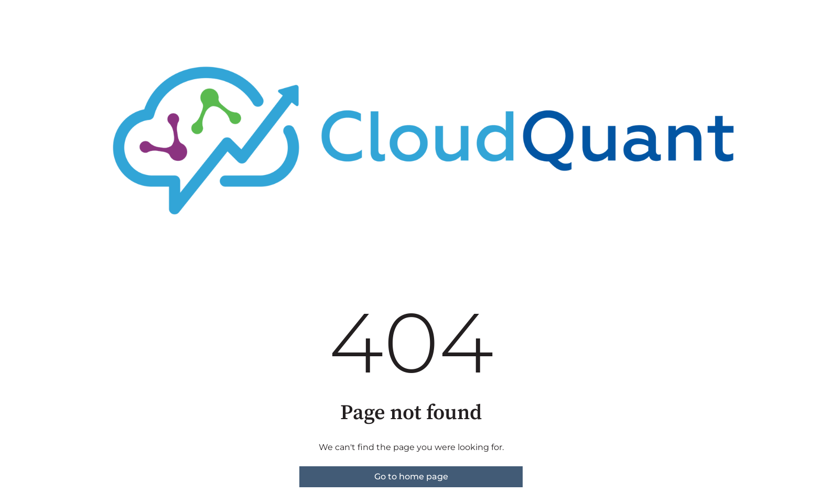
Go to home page (411, 476)
